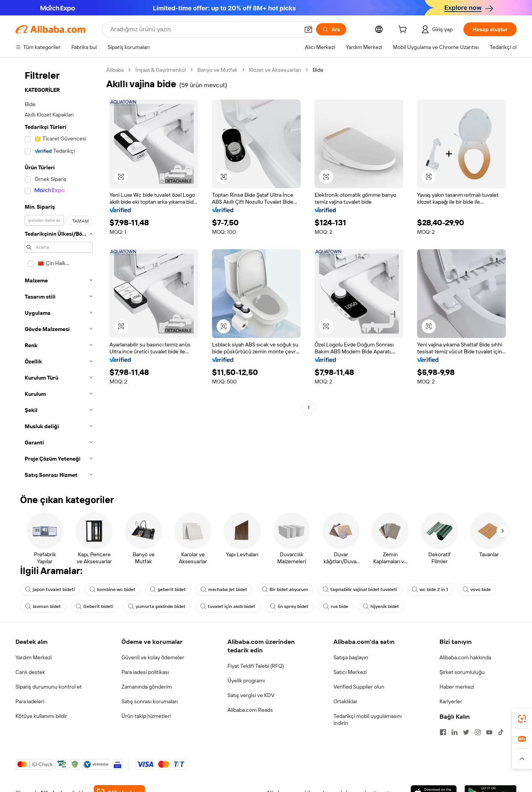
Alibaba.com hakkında (465, 657)
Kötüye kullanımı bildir (41, 716)
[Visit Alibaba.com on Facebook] (443, 732)
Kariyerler (451, 701)
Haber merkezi (457, 687)
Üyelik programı (246, 681)
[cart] (404, 30)
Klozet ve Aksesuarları (275, 70)
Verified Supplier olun (359, 687)
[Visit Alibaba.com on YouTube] (489, 732)
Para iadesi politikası (145, 672)
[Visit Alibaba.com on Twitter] (466, 732)
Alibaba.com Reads (250, 710)
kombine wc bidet (112, 589)
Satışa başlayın (351, 657)
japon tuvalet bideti (50, 589)
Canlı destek (30, 672)
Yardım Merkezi (34, 657)
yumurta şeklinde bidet (157, 606)
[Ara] (331, 29)
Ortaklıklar (345, 701)
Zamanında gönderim (147, 687)
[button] (308, 29)
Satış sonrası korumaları (150, 701)
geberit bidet (168, 589)
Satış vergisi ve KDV (251, 695)
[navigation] (59, 275)
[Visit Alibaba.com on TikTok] (501, 732)
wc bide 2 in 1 (430, 589)
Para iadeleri (30, 701)
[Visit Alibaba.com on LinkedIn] (455, 732)
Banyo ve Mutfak (217, 70)
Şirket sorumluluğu (462, 672)
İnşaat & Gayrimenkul (161, 70)
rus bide (336, 606)
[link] (522, 719)
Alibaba (115, 70)
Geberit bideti (94, 606)
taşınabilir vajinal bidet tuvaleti (360, 589)
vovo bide (477, 589)
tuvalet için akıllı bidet (228, 606)
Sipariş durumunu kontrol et (49, 687)
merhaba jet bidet (224, 589)
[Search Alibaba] (204, 29)
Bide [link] (318, 70)
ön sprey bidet (289, 606)
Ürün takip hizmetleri (146, 716)
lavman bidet (43, 606)
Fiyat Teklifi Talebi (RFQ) (256, 666)
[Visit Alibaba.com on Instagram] (478, 732)
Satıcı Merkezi (350, 672)
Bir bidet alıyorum (285, 589)
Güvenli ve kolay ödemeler (153, 657)
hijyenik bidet (381, 606)
